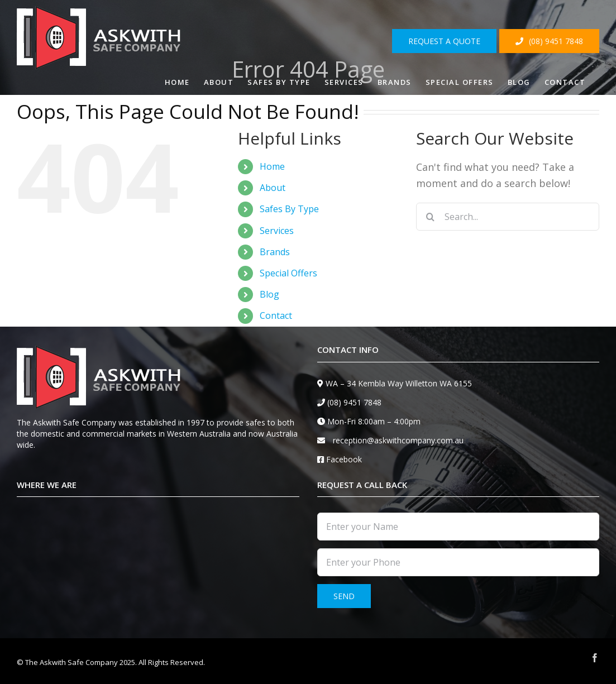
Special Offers (288, 273)
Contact (276, 315)
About (273, 188)
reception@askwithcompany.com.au (398, 440)
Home (272, 166)
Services (277, 231)
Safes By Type (289, 209)
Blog (269, 294)
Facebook (344, 459)
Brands (275, 252)
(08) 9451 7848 (354, 402)
